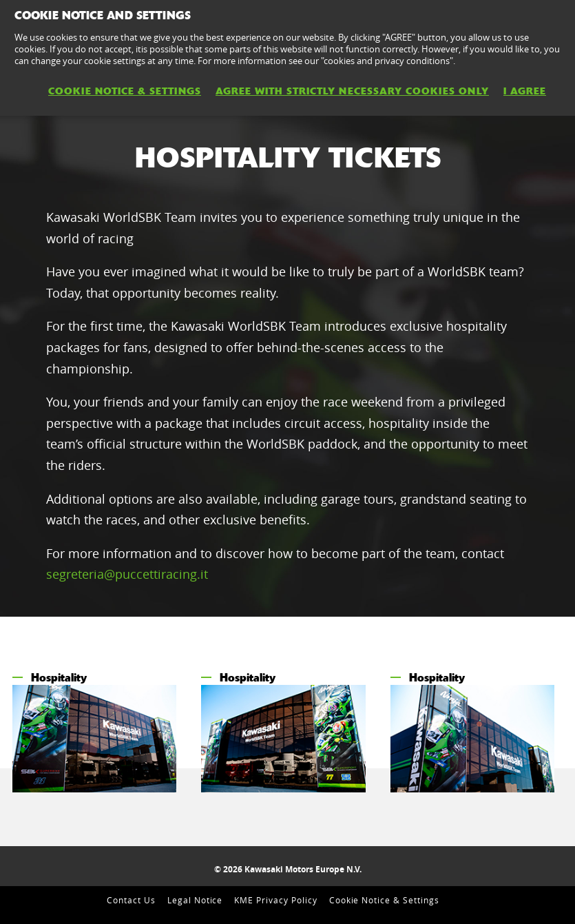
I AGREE (525, 91)
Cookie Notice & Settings (384, 900)
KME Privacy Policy (275, 900)
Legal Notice (195, 900)
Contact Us (131, 900)
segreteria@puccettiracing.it (127, 574)
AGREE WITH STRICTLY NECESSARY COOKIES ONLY (352, 91)
